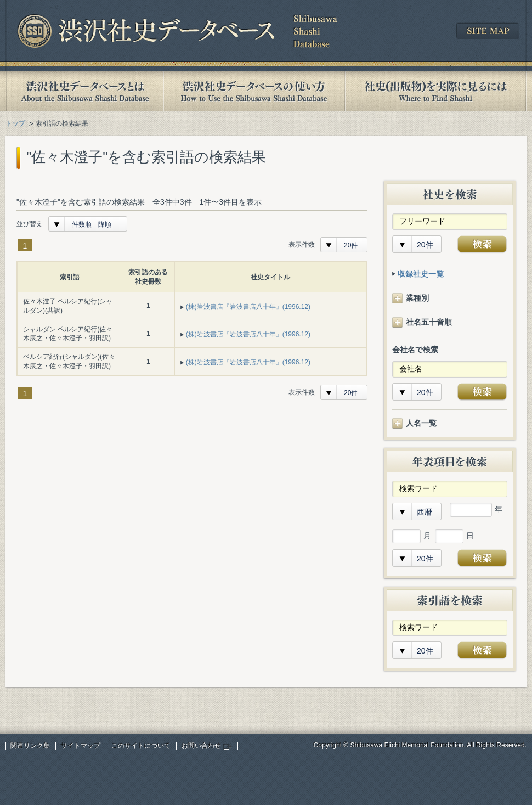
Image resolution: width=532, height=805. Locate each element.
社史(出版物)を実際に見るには (435, 91)
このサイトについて (141, 746)
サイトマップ (81, 746)
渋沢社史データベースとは (84, 91)
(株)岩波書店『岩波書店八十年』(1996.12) (248, 307)
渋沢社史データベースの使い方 (254, 91)
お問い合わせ (201, 746)
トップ (15, 123)
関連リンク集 (30, 746)
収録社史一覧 (421, 274)
